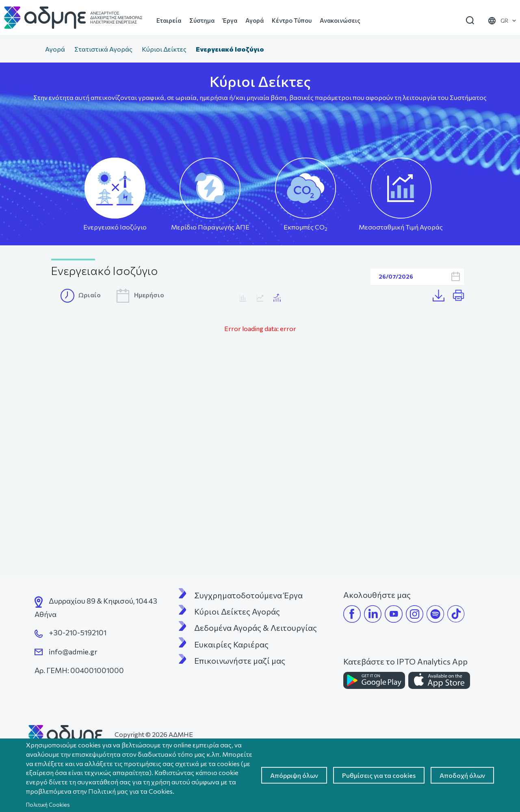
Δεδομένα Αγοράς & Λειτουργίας (256, 628)
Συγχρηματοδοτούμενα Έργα (248, 595)
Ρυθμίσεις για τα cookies (379, 775)
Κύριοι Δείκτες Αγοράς (237, 611)
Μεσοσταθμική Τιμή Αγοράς (401, 227)
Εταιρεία (169, 20)
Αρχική (32, 50)
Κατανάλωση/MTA (277, 298)
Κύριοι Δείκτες (164, 49)
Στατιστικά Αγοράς (103, 49)
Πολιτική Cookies (48, 804)
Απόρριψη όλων (294, 775)
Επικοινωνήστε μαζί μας (240, 660)
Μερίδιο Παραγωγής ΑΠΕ (210, 227)
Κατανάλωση (260, 298)
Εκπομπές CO (305, 227)
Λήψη (443, 296)
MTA (243, 298)
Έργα (230, 20)
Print (462, 296)
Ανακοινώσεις (340, 20)
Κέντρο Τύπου (292, 20)
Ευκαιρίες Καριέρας (231, 644)
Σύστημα (202, 20)
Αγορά (255, 20)
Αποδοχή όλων (462, 775)
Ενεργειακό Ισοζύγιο (115, 227)
